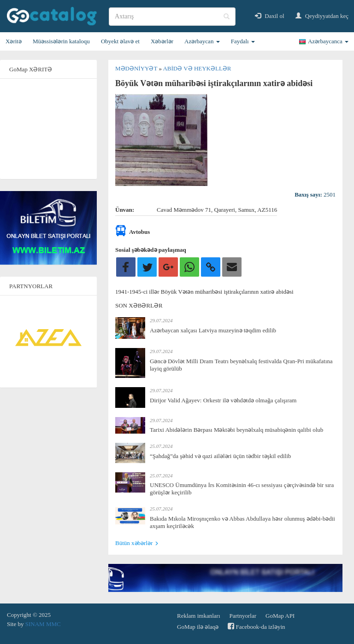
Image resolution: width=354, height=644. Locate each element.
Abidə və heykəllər (197, 68)
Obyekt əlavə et (120, 41)
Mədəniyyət (137, 68)
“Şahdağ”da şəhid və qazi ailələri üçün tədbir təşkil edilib (220, 456)
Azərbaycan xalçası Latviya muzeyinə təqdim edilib (213, 330)
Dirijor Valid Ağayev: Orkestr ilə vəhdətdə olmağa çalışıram (223, 400)
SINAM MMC (43, 624)
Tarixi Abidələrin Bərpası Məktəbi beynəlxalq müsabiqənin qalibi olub (236, 430)
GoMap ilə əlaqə (198, 627)
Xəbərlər (162, 41)
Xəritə (14, 41)
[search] (172, 17)
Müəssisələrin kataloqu (61, 41)
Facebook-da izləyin (256, 626)
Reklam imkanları (199, 616)
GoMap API (280, 616)
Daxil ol (270, 16)
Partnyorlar (243, 616)
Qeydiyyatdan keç (322, 16)
